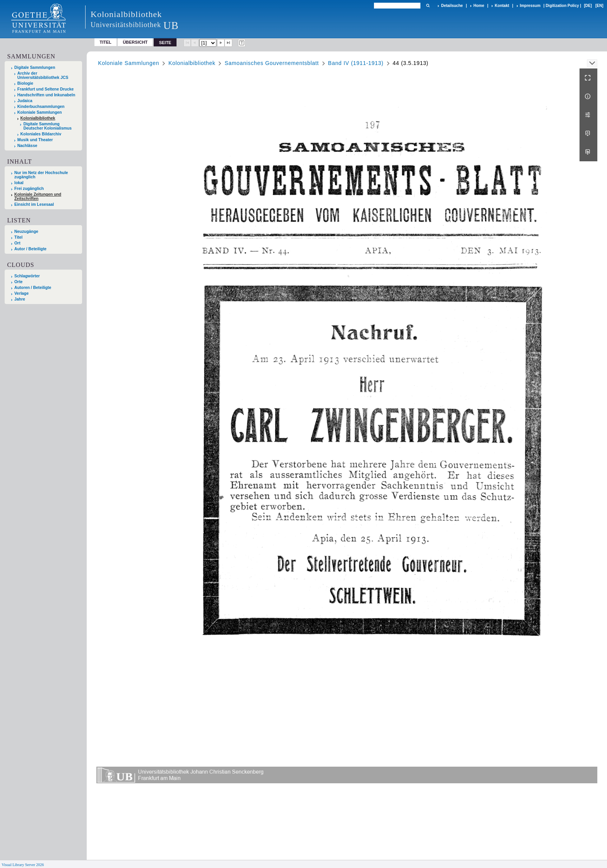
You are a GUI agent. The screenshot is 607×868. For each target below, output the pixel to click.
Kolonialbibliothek (38, 118)
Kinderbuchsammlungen (41, 107)
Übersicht (135, 42)
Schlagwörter (27, 276)
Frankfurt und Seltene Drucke (46, 89)
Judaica (25, 101)
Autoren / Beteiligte (33, 288)
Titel (105, 42)
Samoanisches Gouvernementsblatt (272, 63)
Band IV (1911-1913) (356, 63)
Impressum (530, 6)
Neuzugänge (26, 232)
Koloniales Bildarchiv (41, 134)
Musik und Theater (35, 140)
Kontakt (502, 6)
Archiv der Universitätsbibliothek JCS (43, 75)
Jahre (20, 299)
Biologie (25, 83)
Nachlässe (27, 146)
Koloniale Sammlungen (40, 112)
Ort (17, 243)
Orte (18, 282)
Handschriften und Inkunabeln (46, 95)
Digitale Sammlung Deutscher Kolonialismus (47, 126)
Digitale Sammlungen (35, 67)
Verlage (21, 293)
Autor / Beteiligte (30, 249)
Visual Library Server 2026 (23, 865)
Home (479, 6)
